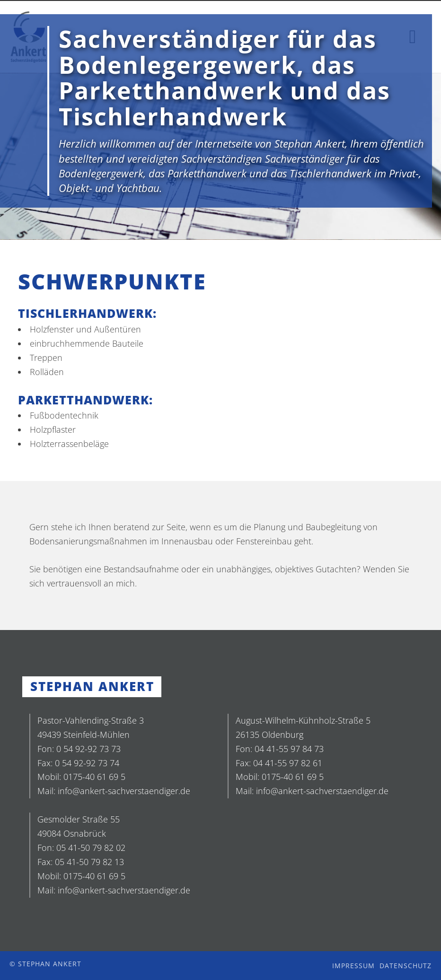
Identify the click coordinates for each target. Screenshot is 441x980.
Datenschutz (406, 966)
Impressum (353, 966)
